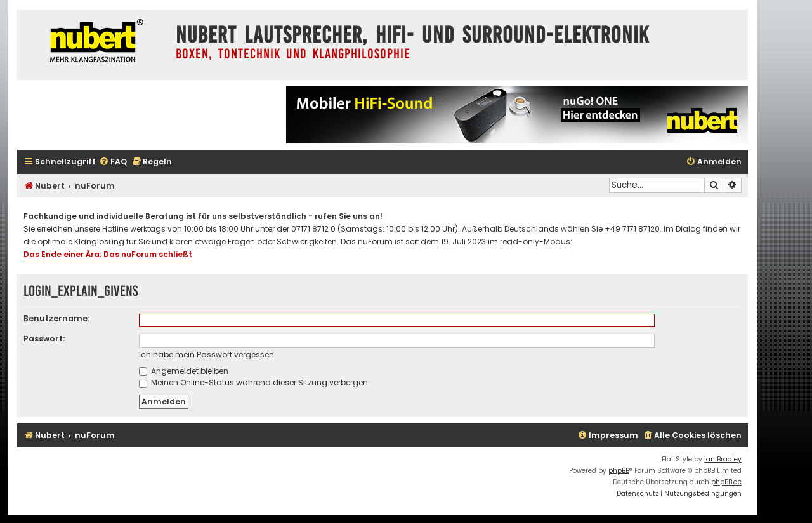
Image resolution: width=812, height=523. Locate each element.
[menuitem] (113, 162)
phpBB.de (726, 482)
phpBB (619, 471)
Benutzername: (56, 318)
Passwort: (44, 339)
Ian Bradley (723, 459)
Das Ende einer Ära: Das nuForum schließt (108, 254)
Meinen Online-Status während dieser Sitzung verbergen (253, 382)
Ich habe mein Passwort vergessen (206, 354)
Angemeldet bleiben (184, 371)
